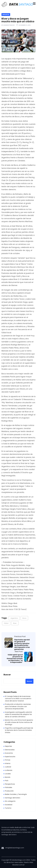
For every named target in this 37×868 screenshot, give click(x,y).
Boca (24, 618)
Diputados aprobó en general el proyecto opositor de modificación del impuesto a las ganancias (22, 644)
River (15, 623)
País (7, 781)
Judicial (8, 767)
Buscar (7, 675)
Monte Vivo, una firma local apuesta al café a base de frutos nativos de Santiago (19, 722)
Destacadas (10, 750)
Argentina (14, 618)
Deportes (6, 14)
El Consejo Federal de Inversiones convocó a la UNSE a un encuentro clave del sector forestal (18, 699)
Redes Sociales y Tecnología (16, 794)
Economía (9, 753)
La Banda (9, 770)
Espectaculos (10, 757)
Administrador (9, 25)
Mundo (8, 777)
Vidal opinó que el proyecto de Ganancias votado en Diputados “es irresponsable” (15, 659)
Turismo (8, 808)
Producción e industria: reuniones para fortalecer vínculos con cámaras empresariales (18, 706)
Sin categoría (10, 801)
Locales (8, 774)
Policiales (9, 787)
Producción (9, 791)
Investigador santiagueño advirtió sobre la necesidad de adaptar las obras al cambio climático (18, 714)
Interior (8, 763)
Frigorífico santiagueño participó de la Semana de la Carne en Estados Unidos (19, 730)
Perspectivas (10, 784)
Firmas (8, 760)
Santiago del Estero (13, 798)
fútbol (6, 623)
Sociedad (9, 805)
